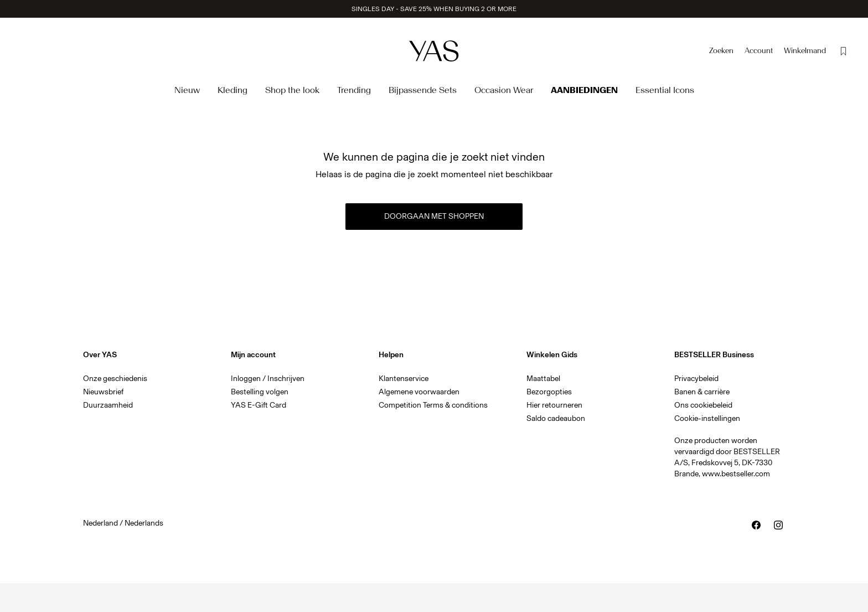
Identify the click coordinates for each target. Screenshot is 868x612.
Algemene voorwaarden (419, 392)
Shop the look (292, 90)
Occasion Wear (504, 90)
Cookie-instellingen (707, 418)
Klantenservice (404, 379)
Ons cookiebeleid (703, 405)
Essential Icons (665, 90)
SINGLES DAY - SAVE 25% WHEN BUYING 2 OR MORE (434, 9)
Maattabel (543, 379)
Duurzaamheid (108, 405)
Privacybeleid (696, 379)
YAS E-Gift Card (259, 405)
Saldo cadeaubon (556, 418)
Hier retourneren (554, 405)
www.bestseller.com (736, 474)
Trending (354, 90)
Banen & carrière (702, 392)
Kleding (232, 90)
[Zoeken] (721, 51)
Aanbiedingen (584, 90)
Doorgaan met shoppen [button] (434, 216)
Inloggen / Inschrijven (268, 379)
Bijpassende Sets (423, 90)
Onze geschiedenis (115, 379)
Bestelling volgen (260, 392)
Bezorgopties (549, 392)
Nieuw (187, 90)
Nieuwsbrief (103, 392)
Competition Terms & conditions (433, 405)
